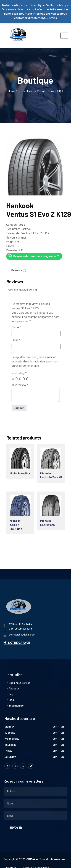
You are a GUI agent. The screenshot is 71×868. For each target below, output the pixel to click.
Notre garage (17, 643)
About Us (14, 689)
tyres (21, 91)
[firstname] (35, 791)
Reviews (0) (19, 270)
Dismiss (52, 18)
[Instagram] (15, 766)
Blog (11, 700)
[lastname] (35, 804)
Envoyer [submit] (16, 828)
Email (16, 340)
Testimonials (16, 706)
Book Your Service (19, 683)
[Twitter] (31, 766)
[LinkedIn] (23, 766)
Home (12, 91)
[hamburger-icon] (64, 36)
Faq (11, 694)
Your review (20, 385)
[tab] (19, 270)
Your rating (19, 373)
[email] (35, 816)
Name (16, 327)
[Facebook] (7, 766)
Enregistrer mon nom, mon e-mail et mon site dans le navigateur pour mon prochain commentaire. (35, 361)
